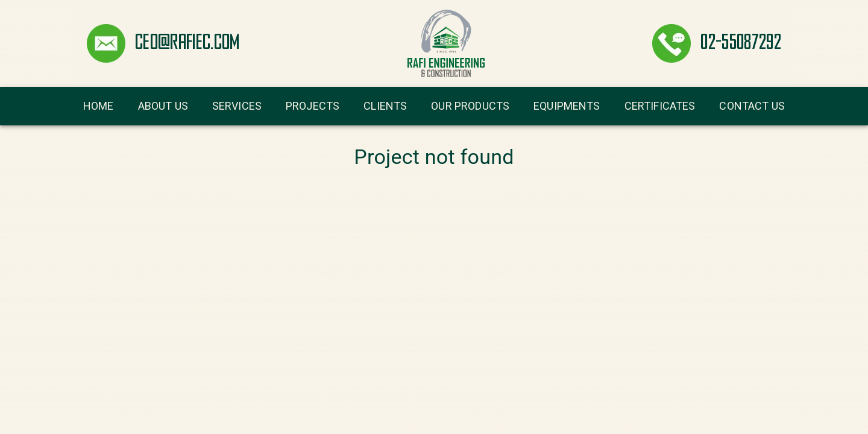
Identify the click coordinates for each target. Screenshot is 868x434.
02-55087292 (741, 43)
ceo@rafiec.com (187, 43)
